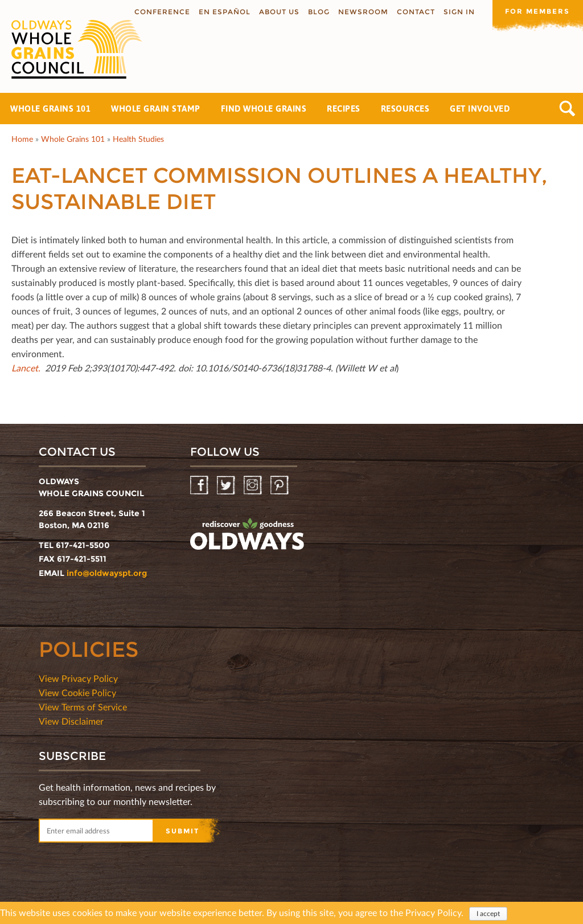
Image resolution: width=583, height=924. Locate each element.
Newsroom (363, 12)
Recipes (344, 109)
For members (537, 11)
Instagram (254, 486)
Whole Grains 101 (50, 109)
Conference (162, 12)
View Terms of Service (83, 707)
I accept (488, 913)
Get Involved (480, 109)
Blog (318, 12)
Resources (405, 109)
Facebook (200, 486)
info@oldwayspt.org (107, 573)
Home (22, 139)
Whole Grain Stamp (156, 109)
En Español (224, 12)
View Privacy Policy (78, 678)
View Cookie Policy (77, 692)
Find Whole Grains (264, 109)
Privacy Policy (433, 912)
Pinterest (280, 486)
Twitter (227, 486)
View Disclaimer (71, 721)
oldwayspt (247, 534)
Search (567, 109)
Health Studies (138, 139)
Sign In (459, 12)
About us (279, 12)
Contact (415, 12)
